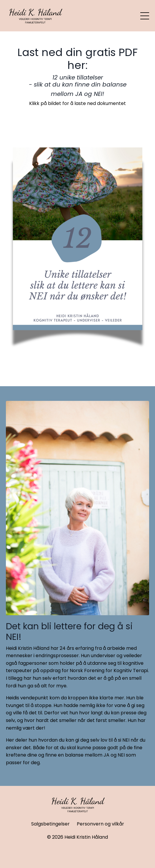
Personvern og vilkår (100, 824)
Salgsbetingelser (50, 824)
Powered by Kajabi (78, 853)
